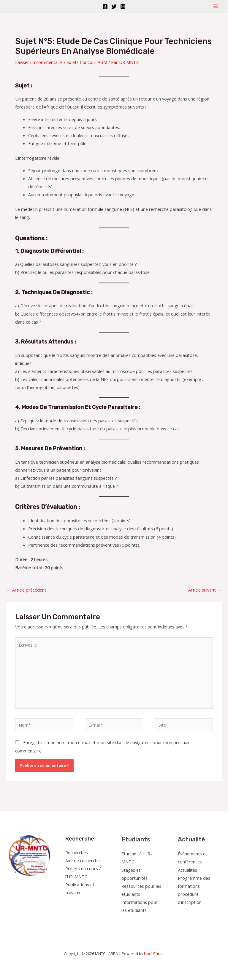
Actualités (187, 870)
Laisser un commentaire (39, 62)
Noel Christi (154, 954)
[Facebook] (105, 7)
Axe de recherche (83, 860)
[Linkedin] (214, 913)
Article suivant (205, 590)
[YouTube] (206, 913)
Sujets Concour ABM (87, 62)
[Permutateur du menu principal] (216, 6)
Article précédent (26, 590)
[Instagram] (123, 7)
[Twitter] (114, 7)
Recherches (77, 852)
